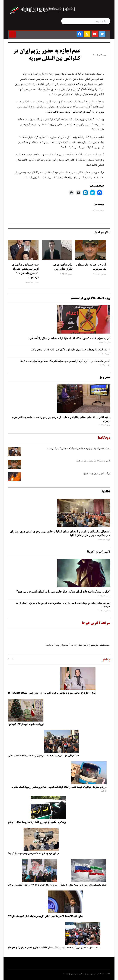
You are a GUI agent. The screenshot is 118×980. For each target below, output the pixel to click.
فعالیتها (106, 492)
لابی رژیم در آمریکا (99, 552)
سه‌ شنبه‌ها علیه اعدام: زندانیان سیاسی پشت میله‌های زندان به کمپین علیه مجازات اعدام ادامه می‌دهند (63, 605)
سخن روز (105, 377)
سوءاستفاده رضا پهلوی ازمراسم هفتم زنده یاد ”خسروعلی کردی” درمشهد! (25, 271)
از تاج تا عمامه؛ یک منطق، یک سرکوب (91, 267)
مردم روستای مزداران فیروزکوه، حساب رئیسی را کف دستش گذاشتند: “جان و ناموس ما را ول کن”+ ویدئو (54, 948)
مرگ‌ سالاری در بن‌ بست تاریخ (97, 474)
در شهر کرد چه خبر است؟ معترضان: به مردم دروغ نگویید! (33, 854)
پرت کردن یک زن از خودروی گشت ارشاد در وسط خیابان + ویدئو (37, 822)
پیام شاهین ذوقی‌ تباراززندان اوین (63, 267)
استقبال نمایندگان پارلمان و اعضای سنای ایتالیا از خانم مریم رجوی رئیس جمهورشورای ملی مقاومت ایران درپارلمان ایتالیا (60, 533)
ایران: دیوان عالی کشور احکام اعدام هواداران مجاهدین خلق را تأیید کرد (69, 338)
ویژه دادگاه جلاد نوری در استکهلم (90, 298)
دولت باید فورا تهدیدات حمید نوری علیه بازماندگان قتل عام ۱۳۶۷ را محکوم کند (71, 350)
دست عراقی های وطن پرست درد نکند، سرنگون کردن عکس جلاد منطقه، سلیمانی (43, 756)
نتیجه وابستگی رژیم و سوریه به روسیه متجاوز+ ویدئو (83, 885)
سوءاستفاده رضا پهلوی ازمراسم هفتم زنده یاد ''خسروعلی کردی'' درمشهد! (78, 646)
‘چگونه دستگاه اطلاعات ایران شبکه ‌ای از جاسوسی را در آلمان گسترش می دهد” (63, 591)
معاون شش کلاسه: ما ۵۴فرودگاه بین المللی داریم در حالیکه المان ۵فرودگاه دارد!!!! (45, 916)
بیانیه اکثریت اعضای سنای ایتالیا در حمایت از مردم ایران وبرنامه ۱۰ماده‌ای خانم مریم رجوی (61, 419)
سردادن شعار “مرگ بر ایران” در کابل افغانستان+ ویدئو (32, 885)
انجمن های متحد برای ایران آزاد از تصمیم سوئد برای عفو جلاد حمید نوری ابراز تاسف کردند (65, 361)
